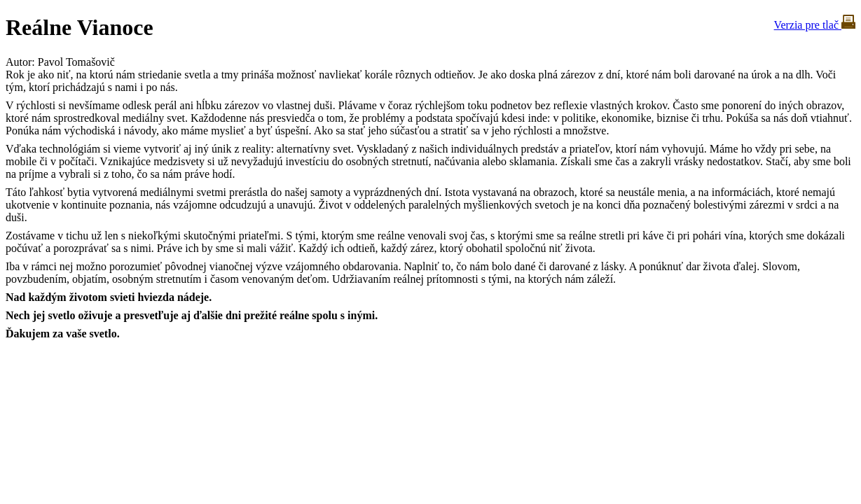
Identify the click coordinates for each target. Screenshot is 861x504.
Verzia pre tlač (815, 25)
